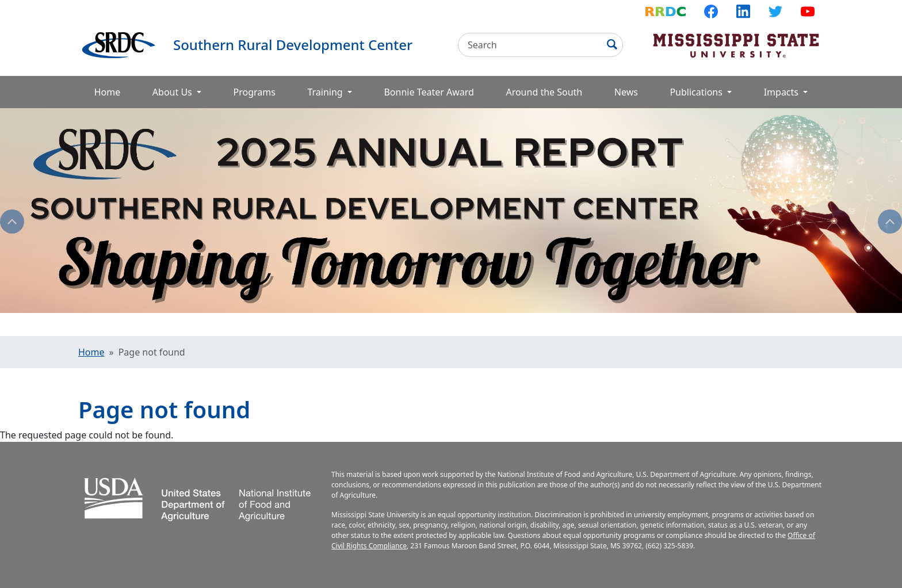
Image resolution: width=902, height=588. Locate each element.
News (626, 92)
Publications (697, 92)
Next (890, 222)
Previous (12, 222)
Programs (255, 92)
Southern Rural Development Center (293, 45)
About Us (173, 92)
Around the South (544, 92)
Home (108, 92)
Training (326, 92)
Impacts (782, 92)
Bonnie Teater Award (429, 92)
